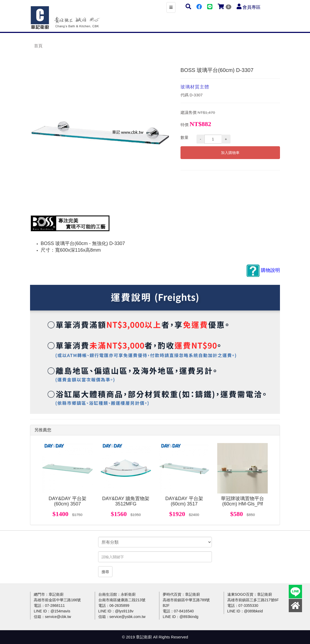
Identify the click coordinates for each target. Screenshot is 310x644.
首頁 (38, 46)
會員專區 (252, 7)
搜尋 (105, 572)
